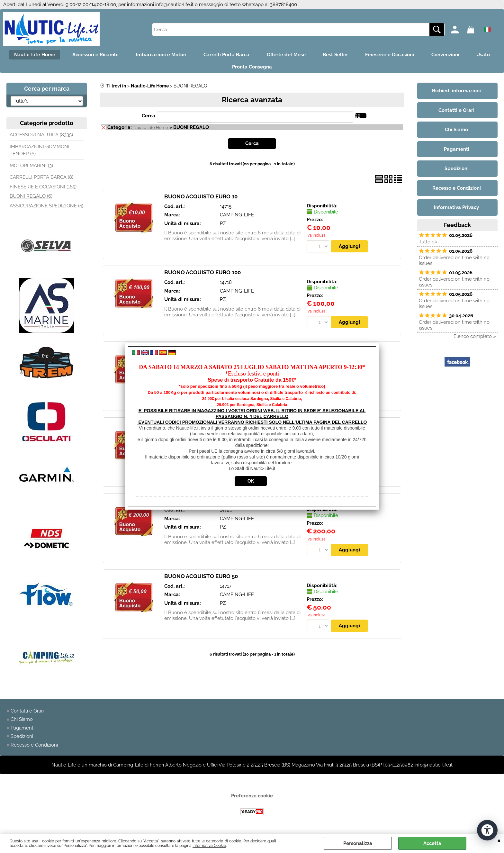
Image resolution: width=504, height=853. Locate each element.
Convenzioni (468, 55)
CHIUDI (499, 840)
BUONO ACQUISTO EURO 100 (203, 275)
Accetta (432, 843)
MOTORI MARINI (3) (31, 168)
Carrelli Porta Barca (241, 55)
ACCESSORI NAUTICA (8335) (41, 138)
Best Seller (354, 55)
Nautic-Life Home (43, 55)
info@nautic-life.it (174, 5)
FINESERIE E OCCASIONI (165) (43, 189)
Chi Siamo (22, 722)
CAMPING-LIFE (237, 218)
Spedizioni (22, 739)
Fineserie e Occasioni (410, 55)
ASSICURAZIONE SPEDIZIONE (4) (46, 208)
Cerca (148, 118)
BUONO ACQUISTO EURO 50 (201, 579)
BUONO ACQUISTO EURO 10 (201, 199)
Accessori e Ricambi (106, 55)
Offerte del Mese (303, 55)
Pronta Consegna (268, 69)
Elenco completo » (475, 339)
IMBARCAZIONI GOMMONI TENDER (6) (40, 153)
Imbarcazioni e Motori (173, 55)
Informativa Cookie (209, 846)
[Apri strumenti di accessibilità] (487, 830)
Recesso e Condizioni (34, 748)
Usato (222, 69)
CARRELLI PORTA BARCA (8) (41, 180)
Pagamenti (22, 731)
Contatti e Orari (27, 714)
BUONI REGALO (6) (31, 199)
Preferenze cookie (252, 799)
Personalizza (358, 843)
